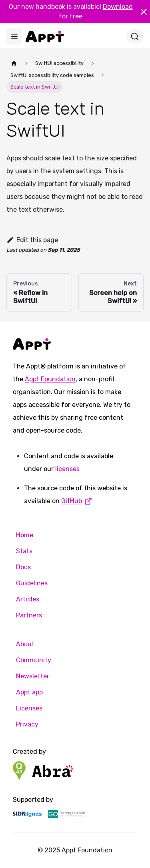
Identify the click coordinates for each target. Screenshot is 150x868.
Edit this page (32, 240)
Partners (29, 615)
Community (34, 660)
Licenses (29, 708)
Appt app (29, 692)
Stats (24, 551)
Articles (28, 599)
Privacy (27, 724)
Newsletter (33, 676)
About (25, 644)
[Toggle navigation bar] (14, 36)
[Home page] (14, 63)
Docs (23, 567)
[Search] (135, 36)
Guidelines (32, 583)
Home (25, 535)
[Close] (144, 12)
